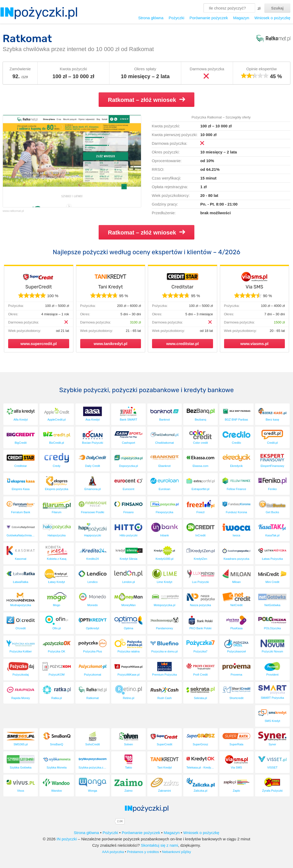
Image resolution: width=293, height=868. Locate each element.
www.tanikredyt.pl (110, 344)
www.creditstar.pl (183, 344)
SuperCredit (39, 287)
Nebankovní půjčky (176, 852)
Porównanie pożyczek (209, 18)
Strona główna (151, 18)
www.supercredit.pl (39, 344)
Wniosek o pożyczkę (272, 18)
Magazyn (241, 18)
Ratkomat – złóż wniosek (146, 100)
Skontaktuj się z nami (159, 845)
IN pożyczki (67, 839)
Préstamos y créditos (143, 852)
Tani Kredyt (110, 287)
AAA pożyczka (113, 852)
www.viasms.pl (254, 344)
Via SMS (254, 287)
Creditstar (183, 287)
